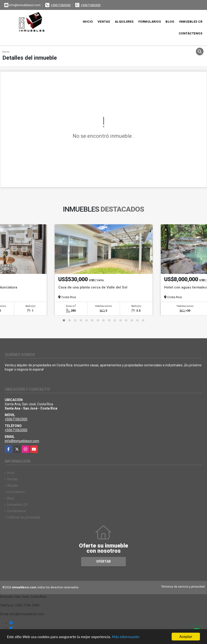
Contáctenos (191, 33)
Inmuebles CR (191, 22)
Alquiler (13, 485)
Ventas (104, 22)
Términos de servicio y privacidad (183, 587)
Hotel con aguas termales (185, 287)
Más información (126, 637)
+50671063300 (61, 5)
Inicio (88, 22)
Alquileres (124, 22)
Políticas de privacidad (24, 517)
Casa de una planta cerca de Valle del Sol (93, 287)
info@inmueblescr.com (22, 441)
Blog (170, 22)
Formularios (150, 22)
